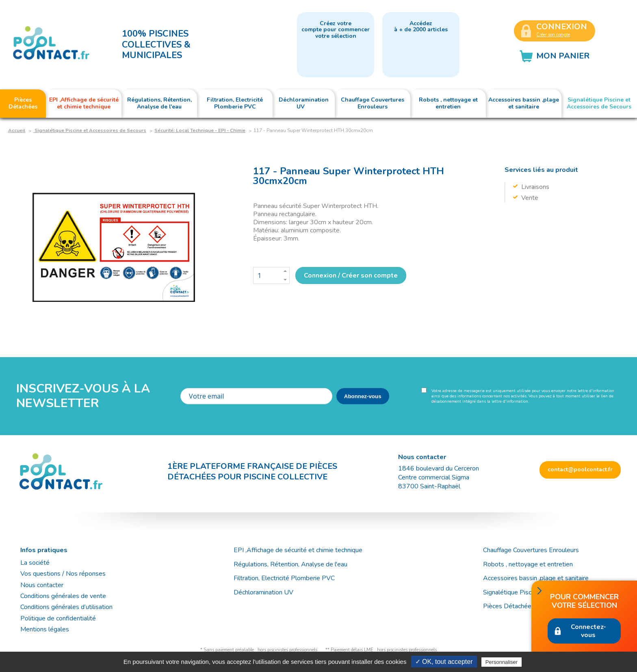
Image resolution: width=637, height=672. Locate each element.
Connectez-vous (588, 631)
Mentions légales (45, 629)
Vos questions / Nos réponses (63, 574)
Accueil (17, 130)
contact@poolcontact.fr (580, 469)
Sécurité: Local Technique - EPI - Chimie (200, 130)
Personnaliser (502, 662)
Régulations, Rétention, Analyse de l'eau (290, 564)
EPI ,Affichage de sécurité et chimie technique (298, 550)
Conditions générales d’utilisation (66, 607)
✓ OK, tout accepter (444, 662)
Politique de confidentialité (58, 618)
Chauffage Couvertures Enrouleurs (531, 550)
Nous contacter (42, 585)
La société (35, 563)
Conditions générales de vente (63, 596)
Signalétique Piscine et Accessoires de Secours (90, 130)
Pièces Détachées (509, 606)
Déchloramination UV (267, 592)
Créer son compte (553, 35)
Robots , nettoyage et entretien (528, 564)
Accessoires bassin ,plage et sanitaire (536, 578)
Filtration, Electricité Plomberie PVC (284, 578)
